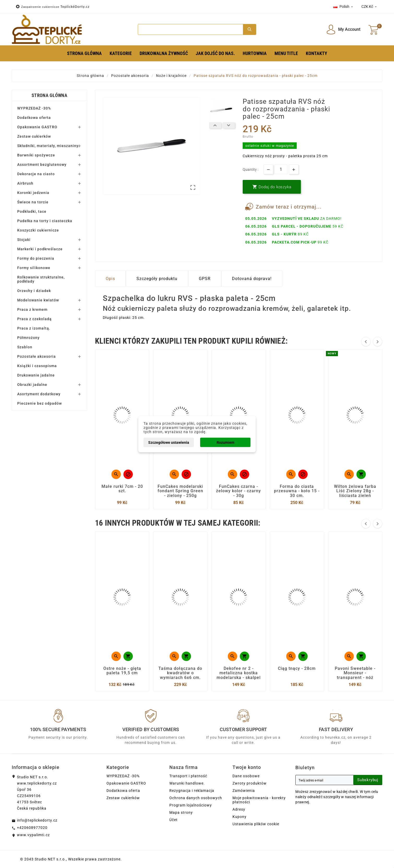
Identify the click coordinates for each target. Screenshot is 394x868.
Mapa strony (181, 812)
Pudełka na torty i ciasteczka (45, 221)
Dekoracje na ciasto (36, 174)
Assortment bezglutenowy (42, 165)
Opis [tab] (110, 279)
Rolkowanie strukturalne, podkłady (41, 279)
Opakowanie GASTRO (37, 127)
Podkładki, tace (32, 211)
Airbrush (25, 183)
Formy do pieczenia (36, 258)
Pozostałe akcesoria (37, 356)
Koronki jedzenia (33, 193)
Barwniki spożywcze (36, 155)
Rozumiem (225, 442)
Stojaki (24, 240)
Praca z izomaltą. (34, 328)
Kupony (240, 817)
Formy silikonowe (34, 268)
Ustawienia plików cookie (256, 824)
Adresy (239, 809)
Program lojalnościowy (191, 805)
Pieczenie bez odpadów (40, 403)
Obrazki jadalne (32, 385)
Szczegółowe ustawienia (169, 442)
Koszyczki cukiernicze (38, 230)
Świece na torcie (33, 202)
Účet (174, 820)
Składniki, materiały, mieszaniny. (48, 146)
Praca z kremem (32, 309)
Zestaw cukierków (34, 136)
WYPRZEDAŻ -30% (34, 108)
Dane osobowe (246, 776)
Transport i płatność (188, 776)
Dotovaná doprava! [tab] (252, 279)
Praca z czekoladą (34, 319)
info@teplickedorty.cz (37, 820)
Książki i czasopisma (37, 366)
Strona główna (49, 95)
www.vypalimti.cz (33, 835)
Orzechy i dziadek (34, 291)
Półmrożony (28, 338)
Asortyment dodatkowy (39, 394)
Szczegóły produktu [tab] (157, 279)
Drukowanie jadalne (36, 375)
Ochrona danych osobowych (196, 798)
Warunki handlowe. (187, 783)
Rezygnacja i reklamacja (192, 791)
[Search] (190, 29)
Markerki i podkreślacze (40, 249)
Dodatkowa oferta (34, 118)
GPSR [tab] (205, 279)
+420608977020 (32, 828)
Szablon (25, 347)
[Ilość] (281, 169)
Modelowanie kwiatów (38, 300)
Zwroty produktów (250, 783)
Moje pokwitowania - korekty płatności (259, 800)
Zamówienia (244, 791)
